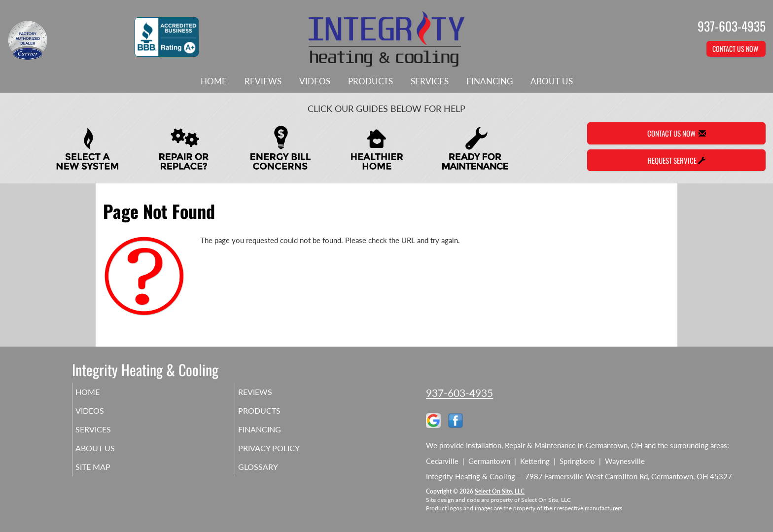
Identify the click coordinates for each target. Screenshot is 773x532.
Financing (490, 81)
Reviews (263, 81)
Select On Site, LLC (500, 491)
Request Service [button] (677, 160)
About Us (552, 81)
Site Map (107, 476)
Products (370, 81)
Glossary (272, 476)
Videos (315, 81)
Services (430, 81)
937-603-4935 (459, 393)
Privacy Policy (284, 455)
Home (214, 81)
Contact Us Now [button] (736, 49)
